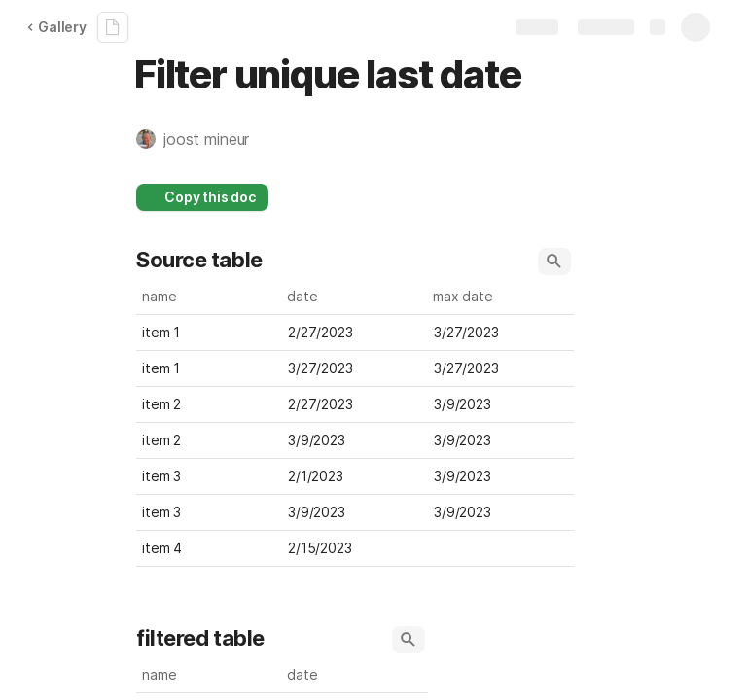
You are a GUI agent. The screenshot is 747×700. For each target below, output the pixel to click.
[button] (202, 139)
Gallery (56, 27)
